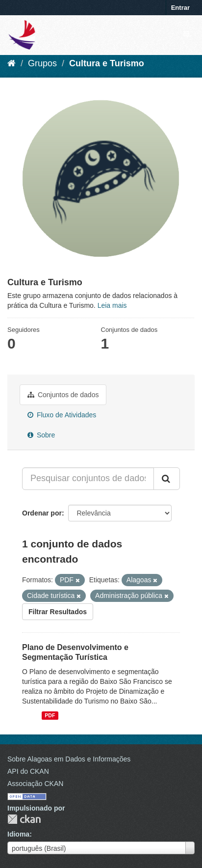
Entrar (180, 8)
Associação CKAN (35, 784)
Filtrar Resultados (58, 612)
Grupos (42, 63)
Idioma (18, 834)
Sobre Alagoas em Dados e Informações (69, 759)
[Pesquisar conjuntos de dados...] (88, 479)
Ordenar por (42, 513)
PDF (50, 715)
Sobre (41, 435)
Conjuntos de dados (63, 395)
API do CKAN (28, 771)
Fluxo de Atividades (62, 415)
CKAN (24, 819)
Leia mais (112, 305)
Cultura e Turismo (107, 63)
